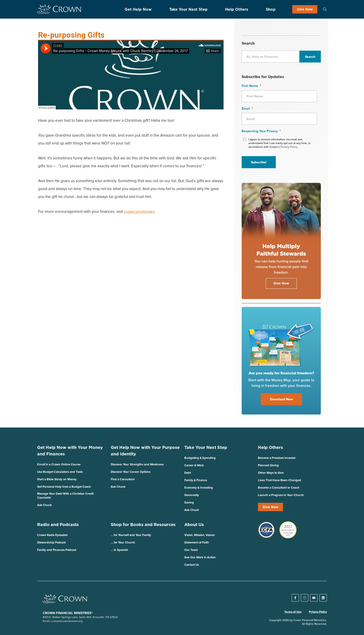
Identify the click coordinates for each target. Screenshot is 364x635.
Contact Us (192, 565)
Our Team (191, 550)
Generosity (192, 495)
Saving (189, 502)
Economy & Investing (199, 488)
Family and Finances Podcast (57, 550)
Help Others (237, 9)
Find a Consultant (123, 479)
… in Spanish (119, 550)
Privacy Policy (318, 612)
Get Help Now (138, 9)
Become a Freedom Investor (277, 458)
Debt (188, 473)
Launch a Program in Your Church (281, 495)
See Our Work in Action (200, 557)
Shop (271, 9)
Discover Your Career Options (131, 472)
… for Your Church (123, 542)
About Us (194, 525)
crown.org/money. (140, 211)
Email (247, 109)
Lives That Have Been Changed (279, 480)
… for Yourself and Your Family (131, 535)
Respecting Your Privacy (261, 131)
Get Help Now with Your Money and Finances (70, 451)
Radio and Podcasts (58, 525)
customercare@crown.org (67, 621)
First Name (251, 86)
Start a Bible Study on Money (57, 479)
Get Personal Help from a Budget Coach (64, 487)
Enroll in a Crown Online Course (59, 464)
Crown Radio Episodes (52, 535)
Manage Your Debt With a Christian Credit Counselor (65, 496)
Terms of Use (293, 612)
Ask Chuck (44, 505)
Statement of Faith (197, 542)
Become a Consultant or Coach (279, 488)
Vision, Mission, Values (200, 535)
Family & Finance (196, 480)
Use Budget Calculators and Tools (60, 472)
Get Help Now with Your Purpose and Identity (145, 451)
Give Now (305, 9)
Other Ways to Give (271, 473)
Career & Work (194, 465)
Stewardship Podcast (51, 542)
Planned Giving (268, 465)
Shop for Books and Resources (143, 525)
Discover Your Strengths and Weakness (137, 464)
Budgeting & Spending (200, 458)
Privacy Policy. (289, 147)
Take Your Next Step (188, 9)
